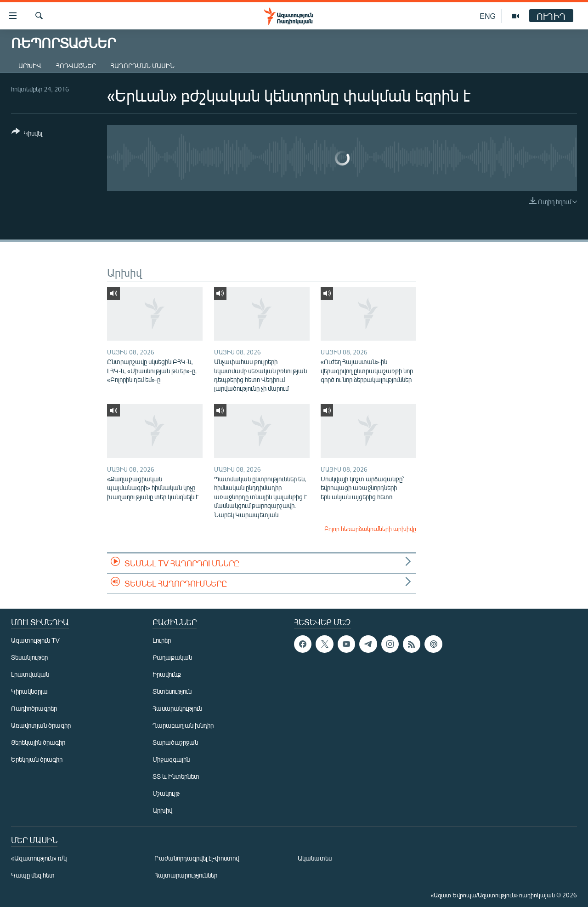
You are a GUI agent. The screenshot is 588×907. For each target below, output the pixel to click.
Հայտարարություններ (186, 875)
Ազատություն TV (35, 640)
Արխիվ (30, 66)
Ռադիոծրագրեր (34, 708)
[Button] (27, 134)
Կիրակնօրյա (29, 691)
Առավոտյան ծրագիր (41, 725)
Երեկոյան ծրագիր (37, 759)
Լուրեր (162, 640)
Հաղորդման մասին (143, 66)
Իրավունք (167, 674)
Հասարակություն (177, 708)
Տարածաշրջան (175, 742)
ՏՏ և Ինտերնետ (176, 776)
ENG (488, 16)
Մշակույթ (166, 793)
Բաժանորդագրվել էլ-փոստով (197, 858)
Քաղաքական (172, 657)
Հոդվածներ (76, 66)
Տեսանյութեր (29, 657)
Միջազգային (171, 759)
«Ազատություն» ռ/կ (39, 858)
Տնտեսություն (172, 691)
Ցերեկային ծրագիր (38, 742)
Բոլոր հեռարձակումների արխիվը (370, 529)
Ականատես (315, 858)
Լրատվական (30, 674)
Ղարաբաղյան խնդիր (183, 725)
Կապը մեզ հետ (33, 875)
